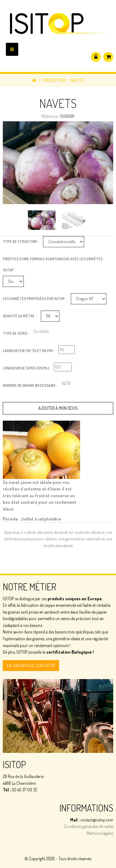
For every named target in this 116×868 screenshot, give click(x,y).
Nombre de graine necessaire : (30, 385)
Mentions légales (100, 833)
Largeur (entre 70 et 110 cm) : (29, 351)
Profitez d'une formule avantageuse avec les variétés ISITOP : (53, 264)
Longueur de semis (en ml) (26, 368)
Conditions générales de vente (89, 826)
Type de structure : (21, 242)
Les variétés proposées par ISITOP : (35, 299)
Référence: (50, 116)
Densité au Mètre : (20, 316)
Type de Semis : (16, 333)
